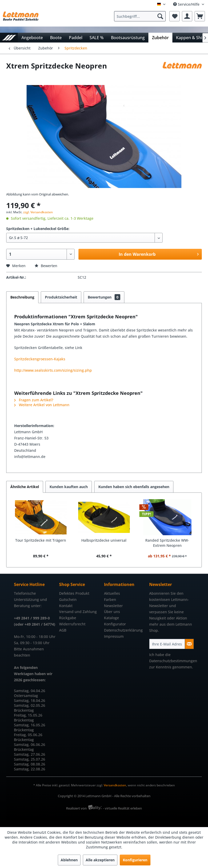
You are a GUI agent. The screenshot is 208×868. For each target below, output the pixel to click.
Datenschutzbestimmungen (173, 661)
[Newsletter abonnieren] (189, 644)
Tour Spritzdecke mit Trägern (41, 540)
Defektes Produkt (74, 593)
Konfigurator (115, 624)
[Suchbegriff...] (140, 16)
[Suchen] (160, 16)
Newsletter (113, 606)
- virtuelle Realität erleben (122, 808)
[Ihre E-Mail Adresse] (167, 644)
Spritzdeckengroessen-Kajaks (40, 359)
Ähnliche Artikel (25, 487)
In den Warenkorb (159, 254)
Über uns (112, 612)
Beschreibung (22, 297)
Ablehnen (69, 860)
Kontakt (66, 606)
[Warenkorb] (200, 16)
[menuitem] (141, 16)
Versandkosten (115, 785)
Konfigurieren (135, 860)
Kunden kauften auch (69, 487)
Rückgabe (68, 618)
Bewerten (46, 266)
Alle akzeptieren (100, 860)
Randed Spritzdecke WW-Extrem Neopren (167, 543)
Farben (110, 599)
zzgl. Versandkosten (38, 212)
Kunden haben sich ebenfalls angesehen (134, 487)
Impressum (114, 636)
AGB (63, 630)
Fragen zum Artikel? (34, 400)
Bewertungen (104, 297)
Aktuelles (112, 593)
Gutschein (68, 599)
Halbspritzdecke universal (104, 540)
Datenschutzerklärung (123, 630)
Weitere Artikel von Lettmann (42, 405)
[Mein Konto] (187, 16)
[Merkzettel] (174, 16)
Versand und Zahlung (78, 612)
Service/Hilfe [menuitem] (187, 4)
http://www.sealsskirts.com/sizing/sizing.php (53, 370)
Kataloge (111, 618)
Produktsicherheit (61, 297)
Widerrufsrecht (72, 624)
